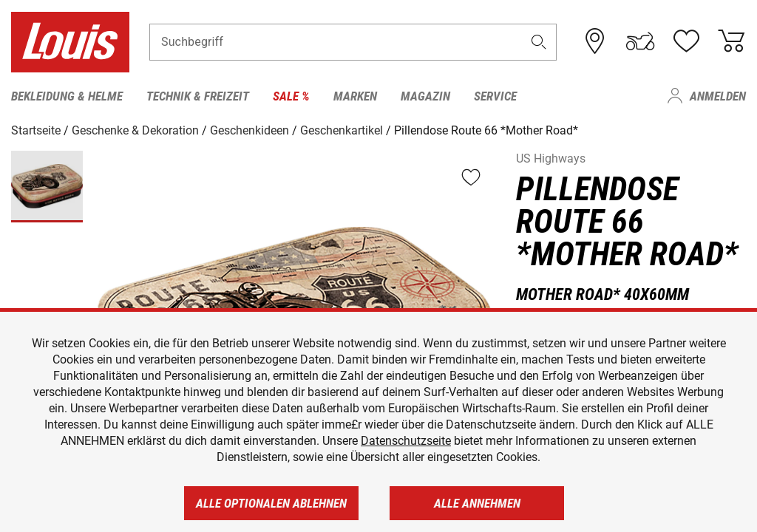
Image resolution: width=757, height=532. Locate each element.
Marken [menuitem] (355, 96)
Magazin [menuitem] (425, 96)
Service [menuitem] (495, 96)
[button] (539, 42)
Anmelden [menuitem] (718, 96)
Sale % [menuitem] (291, 96)
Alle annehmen (477, 503)
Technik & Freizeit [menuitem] (198, 96)
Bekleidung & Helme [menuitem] (67, 96)
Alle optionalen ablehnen (271, 503)
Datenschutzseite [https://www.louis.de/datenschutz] (406, 441)
